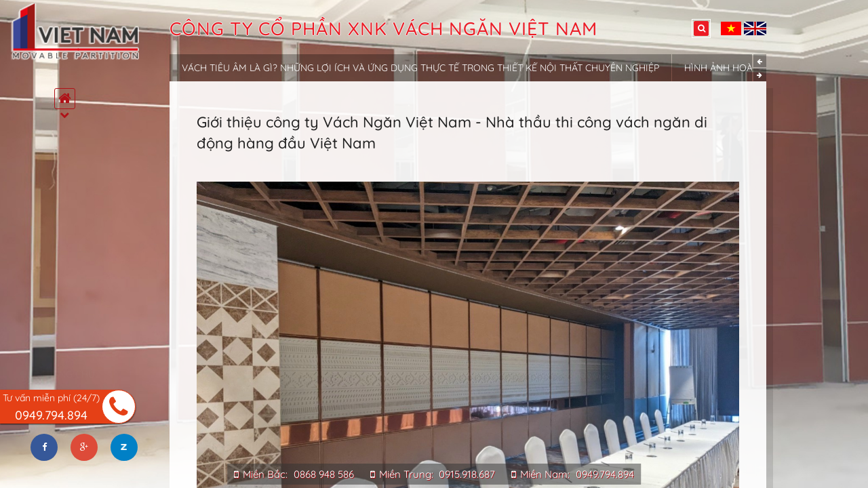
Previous (760, 61)
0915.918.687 (467, 474)
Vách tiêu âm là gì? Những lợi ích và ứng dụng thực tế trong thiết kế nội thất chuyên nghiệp (420, 68)
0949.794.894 (605, 474)
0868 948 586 (324, 474)
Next (760, 75)
